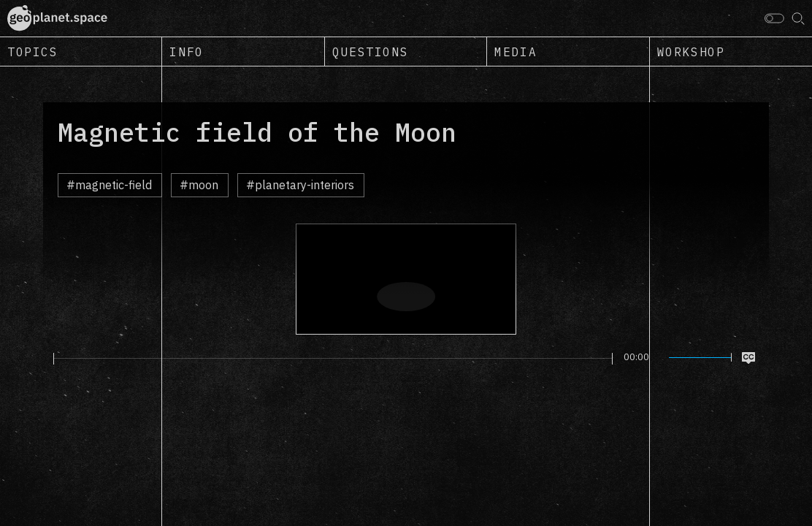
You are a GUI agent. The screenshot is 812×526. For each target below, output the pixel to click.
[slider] (333, 359)
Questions (370, 52)
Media (516, 52)
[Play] (45, 358)
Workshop (691, 52)
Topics (33, 52)
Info (186, 52)
